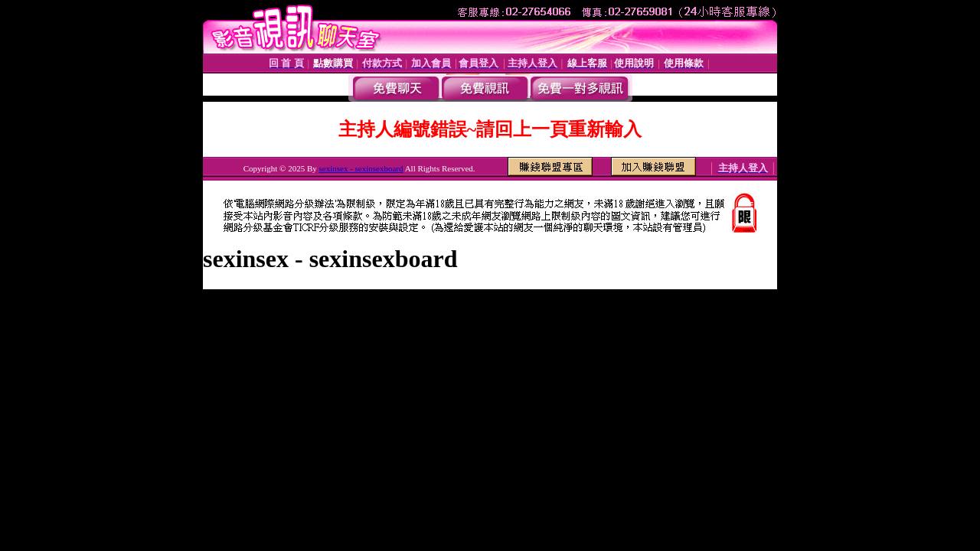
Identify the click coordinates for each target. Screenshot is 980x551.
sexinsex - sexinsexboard (361, 168)
